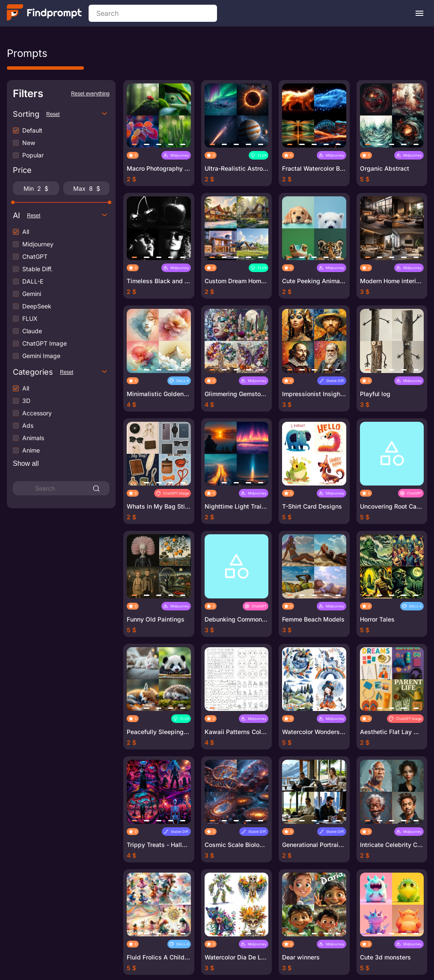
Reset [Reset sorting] (53, 114)
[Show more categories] (26, 464)
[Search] (96, 488)
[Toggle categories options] (104, 372)
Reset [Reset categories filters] (67, 372)
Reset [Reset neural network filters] (34, 216)
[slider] (13, 202)
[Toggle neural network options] (104, 215)
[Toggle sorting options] (104, 114)
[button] (134, 144)
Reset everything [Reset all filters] (90, 94)
